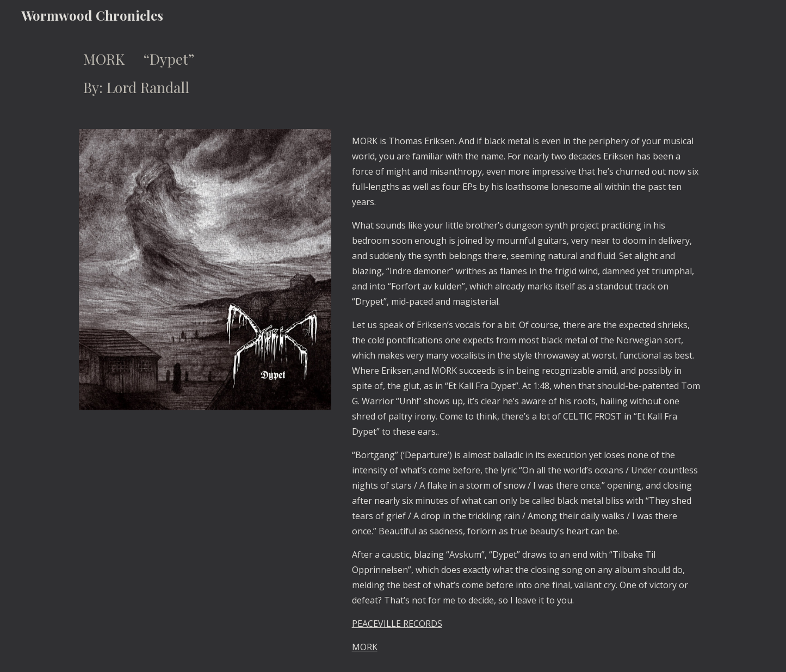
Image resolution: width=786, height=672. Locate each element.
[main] (393, 73)
